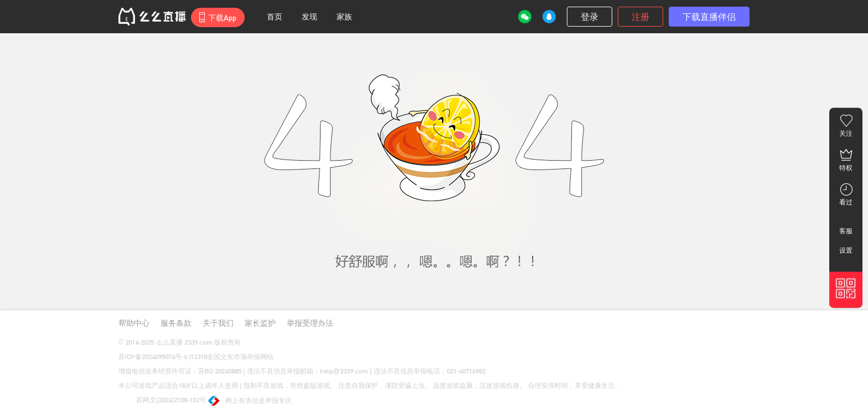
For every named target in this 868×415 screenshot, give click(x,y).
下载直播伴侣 (709, 16)
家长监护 (260, 323)
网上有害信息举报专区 (250, 401)
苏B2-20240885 (220, 371)
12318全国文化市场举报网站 (232, 357)
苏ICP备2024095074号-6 (153, 357)
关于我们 (218, 323)
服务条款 (176, 323)
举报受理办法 (310, 323)
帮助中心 (134, 323)
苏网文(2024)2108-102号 (162, 401)
